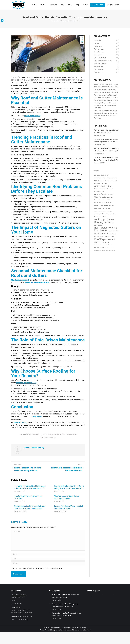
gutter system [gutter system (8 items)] (108, 197)
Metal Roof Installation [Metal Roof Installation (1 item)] (109, 206)
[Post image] (12, 486)
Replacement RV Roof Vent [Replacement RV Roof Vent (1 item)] (110, 214)
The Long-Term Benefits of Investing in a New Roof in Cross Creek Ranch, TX (30, 487)
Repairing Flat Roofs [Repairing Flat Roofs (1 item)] (99, 214)
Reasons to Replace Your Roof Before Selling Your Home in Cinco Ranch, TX (69, 487)
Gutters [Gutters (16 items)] (98, 197)
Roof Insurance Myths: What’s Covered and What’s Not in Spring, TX (106, 131)
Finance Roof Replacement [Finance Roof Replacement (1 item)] (111, 181)
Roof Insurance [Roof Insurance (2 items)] (98, 225)
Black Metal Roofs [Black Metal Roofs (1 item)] (105, 175)
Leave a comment (72, 434)
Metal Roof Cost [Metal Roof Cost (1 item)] (108, 203)
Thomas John (98, 84)
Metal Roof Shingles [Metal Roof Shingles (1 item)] (108, 211)
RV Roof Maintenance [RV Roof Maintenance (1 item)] (110, 245)
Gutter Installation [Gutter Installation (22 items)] (103, 186)
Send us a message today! (20, 619)
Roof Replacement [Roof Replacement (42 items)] (105, 239)
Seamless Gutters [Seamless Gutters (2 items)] (99, 251)
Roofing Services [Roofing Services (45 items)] (104, 222)
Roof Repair (16, 39)
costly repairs (37, 416)
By (47, 434)
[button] (2, 21)
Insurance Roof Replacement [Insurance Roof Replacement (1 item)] (109, 200)
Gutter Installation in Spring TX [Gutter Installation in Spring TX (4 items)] (104, 189)
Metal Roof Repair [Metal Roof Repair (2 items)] (99, 208)
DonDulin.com (86, 630)
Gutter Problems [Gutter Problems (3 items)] (99, 192)
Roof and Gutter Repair (50, 438)
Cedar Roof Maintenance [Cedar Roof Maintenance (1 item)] (100, 178)
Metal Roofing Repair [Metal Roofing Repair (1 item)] (99, 206)
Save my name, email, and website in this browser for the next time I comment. (38, 568)
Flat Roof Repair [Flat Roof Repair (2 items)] (99, 184)
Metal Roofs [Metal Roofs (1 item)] (107, 208)
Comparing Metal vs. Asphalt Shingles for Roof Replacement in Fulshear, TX (106, 140)
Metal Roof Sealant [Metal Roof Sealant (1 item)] (98, 211)
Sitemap (52, 630)
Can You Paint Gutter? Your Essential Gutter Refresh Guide (68, 507)
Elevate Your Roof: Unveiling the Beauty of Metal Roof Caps (106, 116)
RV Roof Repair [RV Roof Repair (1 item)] (98, 248)
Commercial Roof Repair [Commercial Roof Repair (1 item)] (111, 178)
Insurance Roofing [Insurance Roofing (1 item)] (98, 200)
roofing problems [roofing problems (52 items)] (104, 219)
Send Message (28, 613)
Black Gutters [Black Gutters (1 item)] (97, 175)
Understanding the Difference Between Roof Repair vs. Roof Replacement (30, 507)
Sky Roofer (98, 90)
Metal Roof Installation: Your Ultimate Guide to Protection (105, 105)
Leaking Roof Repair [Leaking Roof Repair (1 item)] (99, 203)
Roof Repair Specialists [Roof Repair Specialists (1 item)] (109, 237)
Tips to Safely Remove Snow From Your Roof (28, 497)
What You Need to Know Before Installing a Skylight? (66, 497)
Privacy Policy (44, 630)
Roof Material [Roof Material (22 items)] (101, 234)
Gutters (15, 37)
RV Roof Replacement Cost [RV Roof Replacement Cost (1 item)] (108, 248)
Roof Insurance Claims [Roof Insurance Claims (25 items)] (106, 228)
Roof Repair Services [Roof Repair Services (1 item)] (99, 237)
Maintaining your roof (20, 280)
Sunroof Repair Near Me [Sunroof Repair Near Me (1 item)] (110, 251)
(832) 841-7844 (113, 5)
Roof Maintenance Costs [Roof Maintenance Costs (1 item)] (113, 231)
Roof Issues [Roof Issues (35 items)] (101, 230)
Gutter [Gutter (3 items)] (106, 184)
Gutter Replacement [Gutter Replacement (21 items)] (104, 194)
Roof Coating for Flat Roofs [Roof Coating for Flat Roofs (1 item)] (100, 217)
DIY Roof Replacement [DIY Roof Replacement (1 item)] (99, 181)
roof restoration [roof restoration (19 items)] (102, 242)
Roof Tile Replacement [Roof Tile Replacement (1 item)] (99, 245)
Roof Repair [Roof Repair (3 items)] (112, 234)
